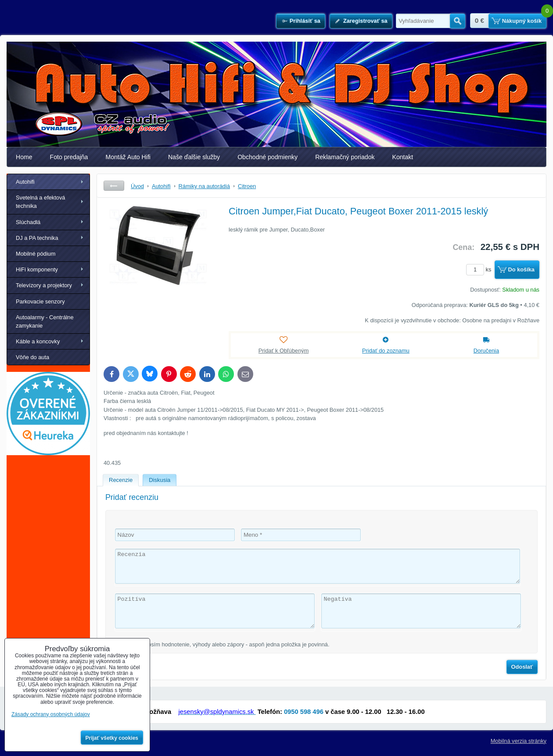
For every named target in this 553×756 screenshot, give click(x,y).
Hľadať (458, 21)
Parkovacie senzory (40, 301)
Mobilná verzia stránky (519, 741)
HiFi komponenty (37, 269)
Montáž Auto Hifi (128, 157)
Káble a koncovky (38, 341)
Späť (114, 186)
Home (24, 157)
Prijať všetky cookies (112, 738)
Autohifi (25, 182)
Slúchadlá (28, 222)
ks (480, 269)
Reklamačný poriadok (345, 157)
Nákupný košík (522, 21)
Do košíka (521, 269)
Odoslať (522, 667)
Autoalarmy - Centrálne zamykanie (45, 321)
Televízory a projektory (44, 285)
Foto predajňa (69, 157)
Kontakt (403, 157)
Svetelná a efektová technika (40, 202)
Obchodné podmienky (268, 157)
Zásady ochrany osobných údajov (51, 714)
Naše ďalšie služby (194, 157)
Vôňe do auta (32, 357)
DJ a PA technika (37, 238)
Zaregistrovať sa (365, 21)
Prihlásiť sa (305, 21)
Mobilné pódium (36, 254)
